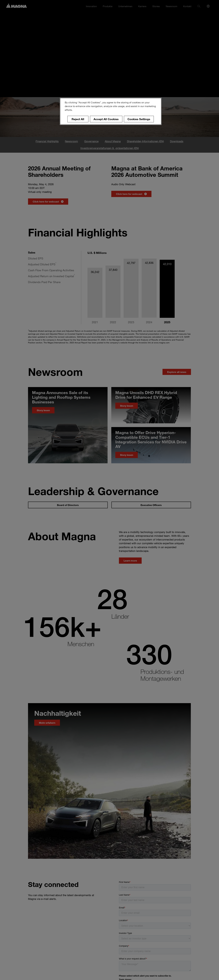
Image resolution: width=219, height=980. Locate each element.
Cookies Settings (139, 119)
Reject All (78, 119)
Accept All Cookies (106, 119)
